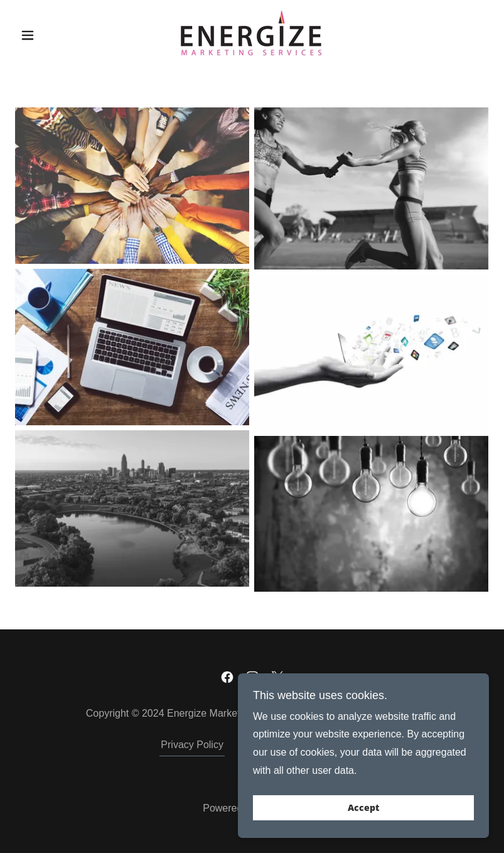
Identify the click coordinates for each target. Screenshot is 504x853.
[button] (51, 35)
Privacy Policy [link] (192, 745)
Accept (363, 808)
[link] (252, 34)
